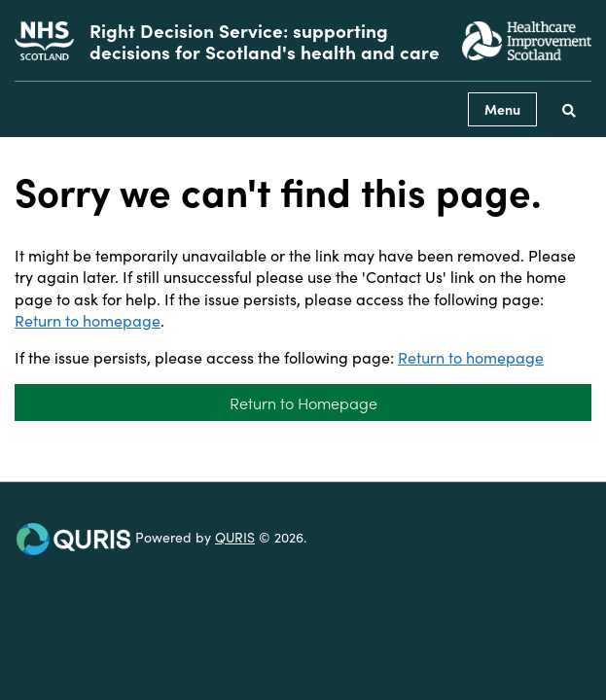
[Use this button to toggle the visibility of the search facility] (569, 109)
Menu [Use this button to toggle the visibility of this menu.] (502, 109)
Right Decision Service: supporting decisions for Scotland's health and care (265, 40)
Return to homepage (88, 320)
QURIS (235, 537)
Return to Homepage (303, 402)
